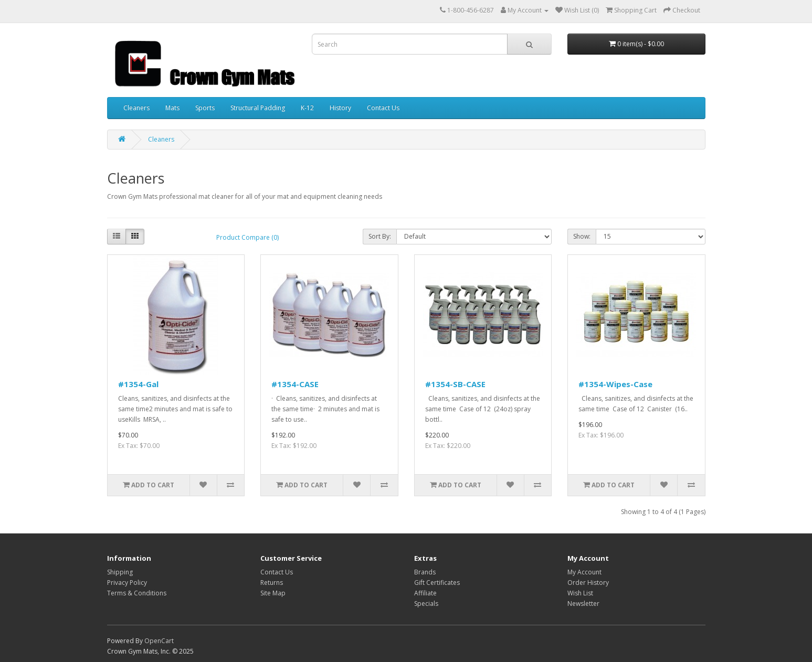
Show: (582, 236)
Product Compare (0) (247, 237)
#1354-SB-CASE (455, 384)
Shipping (120, 572)
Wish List (580, 593)
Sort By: (380, 236)
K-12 (307, 108)
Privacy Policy (127, 583)
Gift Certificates (437, 583)
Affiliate (425, 593)
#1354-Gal (138, 384)
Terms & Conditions (137, 593)
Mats (172, 108)
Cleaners (136, 108)
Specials (426, 604)
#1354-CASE (295, 384)
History (340, 108)
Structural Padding (258, 108)
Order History (588, 583)
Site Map (273, 593)
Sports (205, 108)
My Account (584, 572)
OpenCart (159, 641)
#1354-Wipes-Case (615, 384)
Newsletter (583, 604)
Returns (272, 583)
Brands (425, 572)
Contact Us (383, 108)
